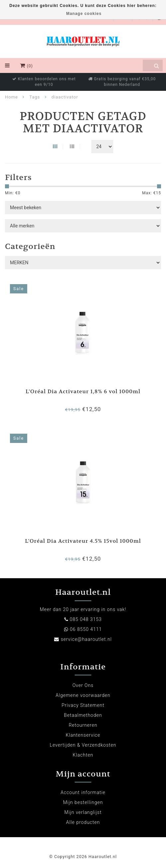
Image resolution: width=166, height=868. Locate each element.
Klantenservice (83, 735)
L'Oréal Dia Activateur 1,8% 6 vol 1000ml (83, 391)
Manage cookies (84, 14)
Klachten (83, 755)
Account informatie (83, 792)
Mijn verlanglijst (83, 812)
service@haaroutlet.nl (86, 639)
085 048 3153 (86, 619)
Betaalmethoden (83, 715)
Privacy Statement (83, 705)
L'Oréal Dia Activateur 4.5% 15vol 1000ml (83, 541)
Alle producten (83, 822)
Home (11, 97)
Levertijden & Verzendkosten (83, 745)
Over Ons (83, 685)
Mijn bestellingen (83, 802)
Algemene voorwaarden (83, 695)
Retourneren (83, 725)
